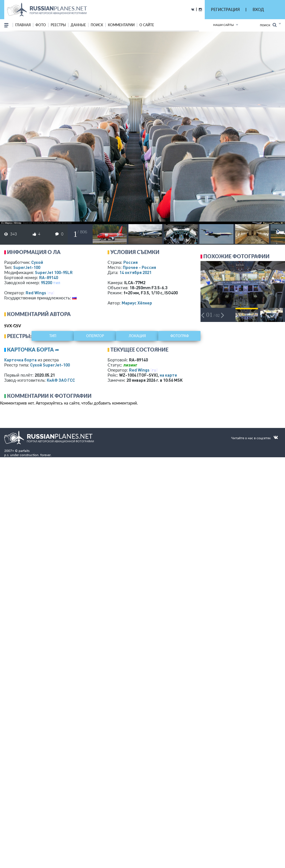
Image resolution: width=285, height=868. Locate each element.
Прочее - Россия (139, 267)
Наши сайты (223, 25)
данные (78, 25)
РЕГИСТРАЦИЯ (225, 9)
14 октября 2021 (135, 272)
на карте (168, 375)
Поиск (268, 25)
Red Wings (36, 293)
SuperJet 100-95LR (54, 272)
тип (57, 282)
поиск (97, 25)
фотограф (180, 336)
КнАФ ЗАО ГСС (61, 380)
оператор (95, 336)
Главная (23, 25)
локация (137, 336)
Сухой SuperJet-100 (50, 365)
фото (41, 25)
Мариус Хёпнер (137, 303)
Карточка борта (20, 360)
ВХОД (258, 9)
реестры (58, 25)
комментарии (121, 25)
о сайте (147, 25)
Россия (131, 262)
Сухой (37, 262)
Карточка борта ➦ (33, 350)
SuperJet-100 (27, 267)
